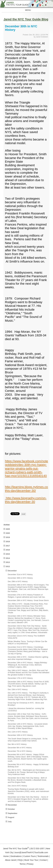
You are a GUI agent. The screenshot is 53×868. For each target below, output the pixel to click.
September (13, 813)
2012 (8, 566)
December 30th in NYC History (20, 578)
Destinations (16, 856)
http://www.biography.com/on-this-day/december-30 (26, 500)
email (23, 514)
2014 (8, 558)
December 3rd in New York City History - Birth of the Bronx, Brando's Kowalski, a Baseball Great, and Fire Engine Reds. (27, 780)
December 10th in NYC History (20, 735)
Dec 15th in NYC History (18, 689)
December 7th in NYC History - (20, 751)
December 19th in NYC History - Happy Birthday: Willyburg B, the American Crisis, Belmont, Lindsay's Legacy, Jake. (28, 665)
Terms (22, 864)
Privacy (30, 864)
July (10, 822)
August (11, 817)
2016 (8, 550)
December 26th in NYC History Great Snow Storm (28, 600)
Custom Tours (30, 856)
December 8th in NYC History (20, 748)
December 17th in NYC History (20, 678)
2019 (8, 537)
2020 (8, 533)
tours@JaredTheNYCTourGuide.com (31, 852)
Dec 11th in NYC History (18, 732)
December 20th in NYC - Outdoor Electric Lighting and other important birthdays (28, 658)
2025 (8, 529)
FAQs (20, 860)
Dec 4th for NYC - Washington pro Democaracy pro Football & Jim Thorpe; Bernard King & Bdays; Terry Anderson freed (29, 772)
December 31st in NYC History (20, 574)
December (12, 571)
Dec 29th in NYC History (18, 581)
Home (6, 856)
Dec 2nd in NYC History (17, 786)
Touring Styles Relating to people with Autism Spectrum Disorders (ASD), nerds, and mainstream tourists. (28, 791)
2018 (8, 542)
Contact (43, 860)
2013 (8, 562)
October (11, 809)
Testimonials (43, 856)
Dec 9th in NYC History (17, 744)
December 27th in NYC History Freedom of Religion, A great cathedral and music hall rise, (26, 596)
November (12, 805)
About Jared (11, 860)
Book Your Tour (31, 860)
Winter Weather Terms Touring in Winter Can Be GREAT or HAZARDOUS (27, 643)
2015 (8, 554)
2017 (8, 546)
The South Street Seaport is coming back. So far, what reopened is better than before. (28, 740)
